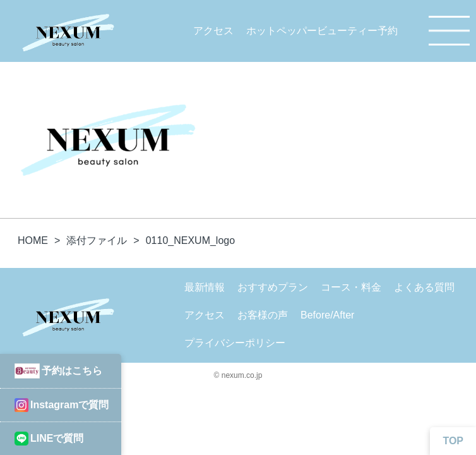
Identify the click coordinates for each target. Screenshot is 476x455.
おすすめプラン (273, 287)
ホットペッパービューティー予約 (322, 31)
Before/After (327, 315)
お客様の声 (263, 315)
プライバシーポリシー (235, 343)
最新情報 (205, 287)
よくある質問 (424, 287)
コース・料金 (351, 287)
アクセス (213, 31)
